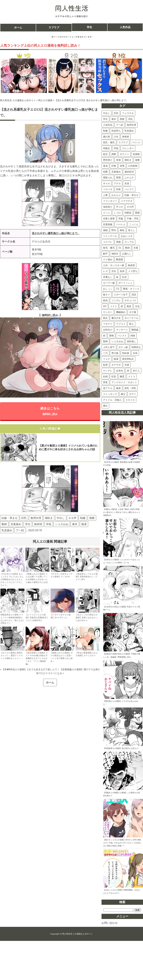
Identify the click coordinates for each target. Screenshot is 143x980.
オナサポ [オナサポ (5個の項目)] (116, 365)
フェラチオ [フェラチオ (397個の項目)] (128, 113)
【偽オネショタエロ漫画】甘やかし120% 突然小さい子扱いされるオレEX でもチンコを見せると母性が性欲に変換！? (122, 843)
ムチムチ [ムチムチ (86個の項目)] (129, 178)
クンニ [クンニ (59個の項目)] (107, 213)
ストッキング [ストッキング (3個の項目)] (110, 394)
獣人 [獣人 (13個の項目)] (131, 324)
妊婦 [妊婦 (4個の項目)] (105, 376)
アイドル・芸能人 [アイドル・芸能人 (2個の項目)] (112, 400)
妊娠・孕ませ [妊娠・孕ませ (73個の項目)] (131, 195)
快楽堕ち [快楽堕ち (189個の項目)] (116, 131)
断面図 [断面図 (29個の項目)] (120, 259)
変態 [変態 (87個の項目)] (118, 178)
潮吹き (49, 518)
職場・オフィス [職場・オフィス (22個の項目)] (131, 289)
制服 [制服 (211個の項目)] (105, 131)
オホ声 (72, 518)
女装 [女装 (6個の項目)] (135, 353)
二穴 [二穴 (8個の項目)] (105, 353)
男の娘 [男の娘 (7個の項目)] (115, 353)
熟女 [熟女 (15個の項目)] (105, 318)
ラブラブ (54, 27)
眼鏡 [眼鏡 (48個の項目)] (137, 213)
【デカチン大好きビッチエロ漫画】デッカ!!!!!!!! (62, 576)
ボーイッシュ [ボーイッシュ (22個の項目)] (125, 283)
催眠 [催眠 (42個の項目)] (105, 230)
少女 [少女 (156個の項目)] (116, 137)
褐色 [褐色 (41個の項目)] (122, 230)
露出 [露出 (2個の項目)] (105, 406)
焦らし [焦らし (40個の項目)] (132, 230)
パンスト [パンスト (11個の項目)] (122, 336)
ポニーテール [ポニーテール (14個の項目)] (131, 318)
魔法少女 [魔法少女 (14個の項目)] (116, 318)
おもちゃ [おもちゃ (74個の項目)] (116, 195)
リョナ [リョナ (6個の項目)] (107, 359)
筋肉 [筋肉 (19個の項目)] (105, 300)
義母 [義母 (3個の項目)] (118, 388)
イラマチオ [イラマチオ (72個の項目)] (127, 201)
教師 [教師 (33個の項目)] (127, 248)
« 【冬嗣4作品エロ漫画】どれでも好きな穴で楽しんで (29, 670)
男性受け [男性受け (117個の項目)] (108, 160)
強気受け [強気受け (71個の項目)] (108, 207)
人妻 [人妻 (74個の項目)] (105, 195)
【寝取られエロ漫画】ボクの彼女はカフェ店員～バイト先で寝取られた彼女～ (62, 657)
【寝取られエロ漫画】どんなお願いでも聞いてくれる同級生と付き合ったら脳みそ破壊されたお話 (37, 578)
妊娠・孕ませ (10, 518)
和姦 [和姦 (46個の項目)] (121, 219)
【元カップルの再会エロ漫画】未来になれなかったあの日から (87, 618)
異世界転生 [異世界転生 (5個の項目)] (128, 359)
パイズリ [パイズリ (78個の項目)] (129, 189)
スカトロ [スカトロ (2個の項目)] (130, 400)
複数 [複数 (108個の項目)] (137, 160)
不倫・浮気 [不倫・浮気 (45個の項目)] (133, 219)
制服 (83, 518)
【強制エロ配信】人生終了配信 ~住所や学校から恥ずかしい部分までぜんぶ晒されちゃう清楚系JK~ (122, 512)
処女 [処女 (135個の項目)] (105, 154)
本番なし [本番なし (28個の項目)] (108, 277)
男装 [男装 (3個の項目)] (105, 382)
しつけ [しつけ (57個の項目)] (117, 213)
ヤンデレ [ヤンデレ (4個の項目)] (108, 371)
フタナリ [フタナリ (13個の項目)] (108, 324)
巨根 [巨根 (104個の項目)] (114, 166)
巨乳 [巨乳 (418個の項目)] (116, 113)
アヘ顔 (20, 531)
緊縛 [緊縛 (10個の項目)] (105, 341)
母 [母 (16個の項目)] (122, 306)
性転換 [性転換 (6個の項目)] (126, 353)
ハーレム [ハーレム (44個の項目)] (121, 224)
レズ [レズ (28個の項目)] (105, 271)
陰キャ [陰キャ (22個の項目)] (107, 295)
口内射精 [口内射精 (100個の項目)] (133, 166)
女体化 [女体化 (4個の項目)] (120, 371)
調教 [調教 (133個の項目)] (114, 154)
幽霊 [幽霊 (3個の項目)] (122, 376)
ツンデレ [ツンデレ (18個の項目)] (116, 300)
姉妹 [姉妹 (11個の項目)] (133, 336)
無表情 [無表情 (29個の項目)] (131, 265)
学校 (49, 524)
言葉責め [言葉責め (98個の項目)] (116, 172)
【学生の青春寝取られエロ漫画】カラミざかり (87, 655)
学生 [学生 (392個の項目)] (105, 119)
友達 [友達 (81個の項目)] (127, 183)
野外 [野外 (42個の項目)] (114, 230)
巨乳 (24, 518)
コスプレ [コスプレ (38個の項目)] (108, 242)
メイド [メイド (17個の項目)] (114, 306)
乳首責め (7, 531)
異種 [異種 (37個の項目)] (118, 242)
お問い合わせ (110, 923)
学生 (89, 27)
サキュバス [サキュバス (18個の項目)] (130, 300)
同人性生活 (72, 8)
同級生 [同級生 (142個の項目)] (107, 148)
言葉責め (16, 524)
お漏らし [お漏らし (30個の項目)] (127, 254)
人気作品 (125, 27)
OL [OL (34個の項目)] (120, 248)
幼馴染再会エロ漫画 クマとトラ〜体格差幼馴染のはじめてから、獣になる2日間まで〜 (12, 619)
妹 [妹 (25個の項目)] (117, 277)
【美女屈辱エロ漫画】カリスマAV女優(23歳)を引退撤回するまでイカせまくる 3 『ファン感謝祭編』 (37, 659)
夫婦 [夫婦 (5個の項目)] (127, 365)
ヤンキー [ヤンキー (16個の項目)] (108, 312)
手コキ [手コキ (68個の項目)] (120, 207)
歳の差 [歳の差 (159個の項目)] (107, 137)
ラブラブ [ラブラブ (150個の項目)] (123, 142)
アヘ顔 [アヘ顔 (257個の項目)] (120, 125)
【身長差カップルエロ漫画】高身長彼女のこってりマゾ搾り (87, 577)
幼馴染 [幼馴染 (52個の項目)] (128, 213)
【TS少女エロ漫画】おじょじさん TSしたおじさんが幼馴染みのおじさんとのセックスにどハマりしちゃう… (12, 580)
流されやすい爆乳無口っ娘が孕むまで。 (56, 233)
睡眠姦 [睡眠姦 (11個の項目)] (135, 330)
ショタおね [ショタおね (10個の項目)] (117, 341)
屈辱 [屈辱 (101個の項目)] (122, 166)
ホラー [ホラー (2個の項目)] (133, 394)
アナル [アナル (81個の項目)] (117, 183)
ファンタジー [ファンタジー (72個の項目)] (110, 201)
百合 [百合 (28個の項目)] (114, 271)
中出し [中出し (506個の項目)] (107, 113)
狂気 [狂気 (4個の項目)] (114, 376)
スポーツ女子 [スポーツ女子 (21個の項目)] (121, 295)
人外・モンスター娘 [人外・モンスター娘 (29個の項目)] (114, 265)
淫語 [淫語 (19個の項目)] (134, 295)
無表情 (38, 524)
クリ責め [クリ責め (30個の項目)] (108, 259)
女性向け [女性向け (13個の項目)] (108, 330)
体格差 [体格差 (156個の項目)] (126, 137)
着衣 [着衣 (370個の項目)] (114, 119)
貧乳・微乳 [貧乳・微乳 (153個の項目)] (109, 142)
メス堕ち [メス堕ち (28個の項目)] (133, 271)
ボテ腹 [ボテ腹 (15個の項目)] (133, 312)
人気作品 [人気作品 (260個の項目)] (108, 125)
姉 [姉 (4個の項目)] (128, 371)
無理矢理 (36, 518)
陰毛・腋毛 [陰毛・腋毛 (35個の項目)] (109, 248)
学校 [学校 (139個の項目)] (116, 148)
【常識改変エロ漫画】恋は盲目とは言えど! (121, 748)
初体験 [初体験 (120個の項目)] (136, 154)
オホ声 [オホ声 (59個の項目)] (130, 207)
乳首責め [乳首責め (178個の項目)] (129, 131)
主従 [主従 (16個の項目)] (137, 306)
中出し (61, 518)
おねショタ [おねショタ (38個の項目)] (127, 236)
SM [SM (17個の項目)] (105, 306)
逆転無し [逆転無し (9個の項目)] (131, 341)
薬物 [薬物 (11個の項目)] (111, 336)
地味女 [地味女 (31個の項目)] (115, 254)
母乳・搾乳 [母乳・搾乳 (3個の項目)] (130, 388)
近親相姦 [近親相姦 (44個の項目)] (108, 224)
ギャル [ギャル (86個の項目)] (107, 183)
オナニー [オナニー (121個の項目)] (124, 154)
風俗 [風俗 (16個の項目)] (129, 306)
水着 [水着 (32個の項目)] (136, 248)
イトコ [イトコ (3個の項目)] (132, 376)
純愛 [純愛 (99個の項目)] (105, 172)
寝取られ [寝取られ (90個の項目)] (108, 178)
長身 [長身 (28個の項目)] (122, 271)
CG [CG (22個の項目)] (118, 289)
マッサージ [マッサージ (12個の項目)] (122, 330)
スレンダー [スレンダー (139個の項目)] (128, 148)
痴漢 (84, 524)
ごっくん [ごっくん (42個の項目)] (134, 224)
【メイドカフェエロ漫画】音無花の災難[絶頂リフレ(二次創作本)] (37, 618)
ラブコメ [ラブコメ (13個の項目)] (121, 324)
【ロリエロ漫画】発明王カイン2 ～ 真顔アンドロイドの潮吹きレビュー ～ (12, 656)
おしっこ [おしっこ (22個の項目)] (108, 289)
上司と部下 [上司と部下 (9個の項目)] (109, 347)
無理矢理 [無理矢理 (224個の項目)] (131, 125)
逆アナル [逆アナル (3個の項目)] (108, 388)
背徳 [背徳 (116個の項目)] (118, 160)
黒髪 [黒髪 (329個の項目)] (122, 119)
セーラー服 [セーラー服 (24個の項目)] (109, 283)
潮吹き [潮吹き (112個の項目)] (128, 160)
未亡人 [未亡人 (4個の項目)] (136, 371)
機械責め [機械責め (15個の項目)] (121, 312)
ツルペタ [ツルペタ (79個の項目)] (108, 189)
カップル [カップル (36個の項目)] (129, 242)
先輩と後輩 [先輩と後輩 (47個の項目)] (109, 219)
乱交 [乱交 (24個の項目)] (124, 277)
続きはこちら (50, 411)
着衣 (75, 524)
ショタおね (62, 524)
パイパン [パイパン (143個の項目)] (136, 142)
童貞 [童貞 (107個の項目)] (105, 166)
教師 (4, 524)
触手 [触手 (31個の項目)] (105, 254)
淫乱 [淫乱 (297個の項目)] (130, 119)
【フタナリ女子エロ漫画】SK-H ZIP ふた (61, 616)
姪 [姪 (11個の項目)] (104, 336)
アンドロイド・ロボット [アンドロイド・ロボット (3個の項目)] (124, 382)
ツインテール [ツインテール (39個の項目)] (110, 236)
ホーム (18, 27)
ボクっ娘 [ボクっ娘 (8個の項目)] (123, 347)
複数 (92, 518)
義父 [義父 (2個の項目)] (123, 394)
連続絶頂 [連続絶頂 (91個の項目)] (129, 172)
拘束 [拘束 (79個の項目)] (118, 189)
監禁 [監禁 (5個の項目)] (105, 365)
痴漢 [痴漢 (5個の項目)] (116, 359)
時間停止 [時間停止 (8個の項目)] (136, 347)
